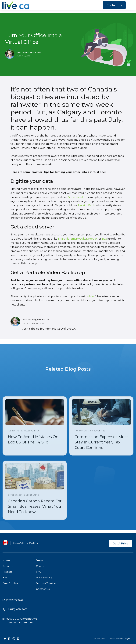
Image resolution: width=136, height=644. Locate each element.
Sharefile (64, 239)
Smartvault (78, 239)
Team (39, 560)
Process (7, 572)
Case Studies (10, 583)
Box (104, 239)
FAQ (39, 572)
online (90, 296)
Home (6, 560)
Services (7, 566)
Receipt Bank (86, 205)
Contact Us (114, 5)
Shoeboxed (75, 197)
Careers (41, 566)
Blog (5, 577)
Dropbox (92, 239)
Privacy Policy (44, 577)
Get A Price (120, 543)
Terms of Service (46, 583)
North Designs (124, 639)
